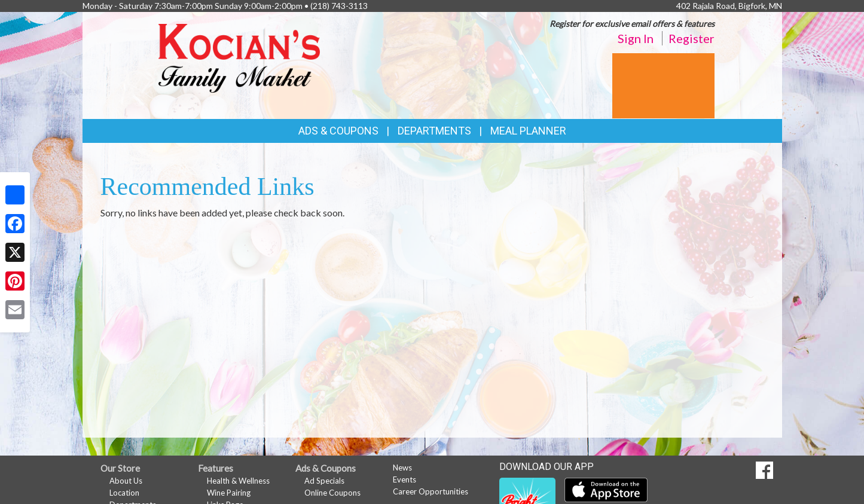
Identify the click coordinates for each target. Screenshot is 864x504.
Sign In (636, 38)
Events (404, 479)
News (402, 468)
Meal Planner (528, 131)
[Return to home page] (239, 57)
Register (691, 38)
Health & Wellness (238, 481)
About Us (126, 481)
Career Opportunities (431, 491)
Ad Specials (324, 481)
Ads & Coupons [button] (338, 131)
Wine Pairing (229, 493)
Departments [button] (434, 131)
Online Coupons (332, 493)
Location (124, 493)
